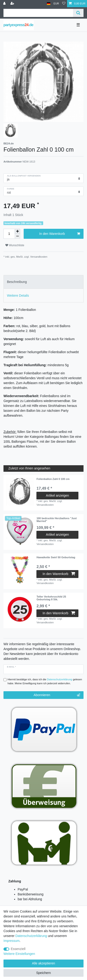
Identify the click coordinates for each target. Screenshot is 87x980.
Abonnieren (57, 695)
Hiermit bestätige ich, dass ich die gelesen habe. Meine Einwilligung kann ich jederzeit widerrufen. (45, 681)
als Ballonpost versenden (24, 176)
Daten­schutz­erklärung (31, 936)
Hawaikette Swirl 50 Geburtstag (56, 557)
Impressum (11, 941)
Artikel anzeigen (58, 495)
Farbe (11, 189)
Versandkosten (38, 257)
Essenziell (18, 949)
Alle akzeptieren (44, 963)
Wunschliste (15, 245)
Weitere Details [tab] (18, 296)
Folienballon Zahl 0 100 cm (53, 479)
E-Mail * (11, 667)
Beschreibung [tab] (17, 282)
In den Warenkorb (60, 234)
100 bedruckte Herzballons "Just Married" (56, 520)
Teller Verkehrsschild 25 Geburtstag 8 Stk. (51, 598)
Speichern (43, 973)
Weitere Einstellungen (19, 954)
